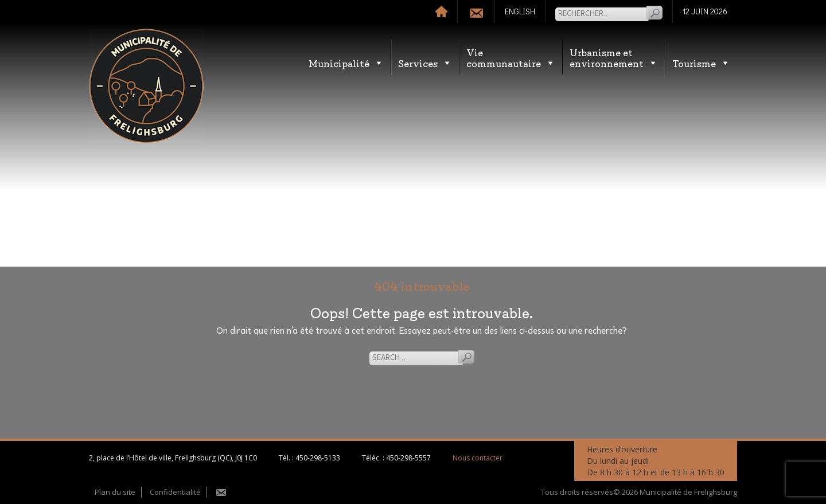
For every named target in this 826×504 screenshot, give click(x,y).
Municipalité (346, 63)
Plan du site (115, 492)
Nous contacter (478, 458)
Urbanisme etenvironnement (614, 57)
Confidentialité (175, 492)
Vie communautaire (511, 57)
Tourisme (701, 63)
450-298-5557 (408, 458)
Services (425, 63)
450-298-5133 (318, 458)
